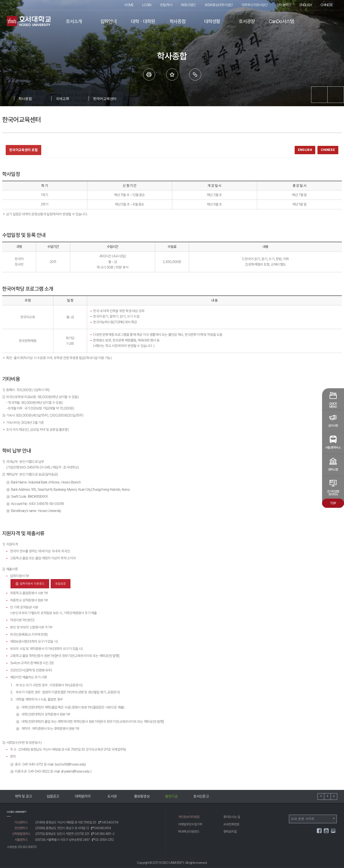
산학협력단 (284, 5)
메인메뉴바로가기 (0, 0)
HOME (129, 5)
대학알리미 (110, 796)
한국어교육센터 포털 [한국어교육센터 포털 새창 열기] (23, 150)
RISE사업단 (188, 5)
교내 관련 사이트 (313, 819)
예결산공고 (22, 796)
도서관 (140, 796)
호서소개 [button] (74, 21)
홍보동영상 (170, 796)
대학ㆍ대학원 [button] (143, 21)
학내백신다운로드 (189, 832)
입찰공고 (81, 796)
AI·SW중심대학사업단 (219, 5)
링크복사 (195, 74)
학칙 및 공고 (51, 796)
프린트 (149, 74)
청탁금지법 (230, 832)
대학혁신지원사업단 (255, 5)
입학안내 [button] (108, 21)
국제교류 (62, 98)
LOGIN (147, 5)
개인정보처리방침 (189, 817)
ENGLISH (306, 5)
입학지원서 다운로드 (30, 584)
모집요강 (61, 584)
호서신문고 (229, 796)
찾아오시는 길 (232, 817)
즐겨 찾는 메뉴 (172, 74)
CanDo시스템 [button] (281, 21)
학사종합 (25, 98)
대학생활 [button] (212, 21)
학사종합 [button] (178, 21)
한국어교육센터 (105, 98)
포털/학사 (166, 5)
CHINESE (327, 5)
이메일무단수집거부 (190, 824)
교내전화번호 (231, 824)
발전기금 (199, 796)
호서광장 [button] (247, 21)
